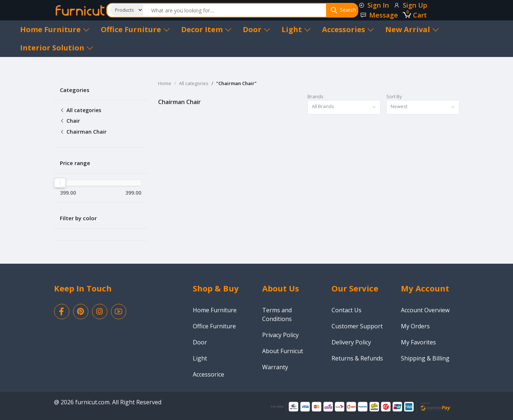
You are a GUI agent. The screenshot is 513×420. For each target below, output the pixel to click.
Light (296, 29)
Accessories (348, 29)
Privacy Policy (280, 335)
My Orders (415, 326)
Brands (315, 96)
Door (257, 29)
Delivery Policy (351, 342)
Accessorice (208, 374)
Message (379, 15)
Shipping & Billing (425, 358)
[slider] (60, 183)
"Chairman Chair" (236, 83)
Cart (415, 15)
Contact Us (347, 310)
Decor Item (206, 29)
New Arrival (412, 29)
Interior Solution (57, 48)
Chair (70, 121)
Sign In (374, 5)
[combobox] (344, 107)
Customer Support (357, 326)
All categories (81, 110)
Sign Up (410, 5)
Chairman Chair (83, 132)
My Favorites (418, 342)
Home (165, 83)
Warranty (275, 367)
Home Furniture (55, 29)
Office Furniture (135, 29)
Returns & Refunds (357, 358)
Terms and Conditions (277, 314)
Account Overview (425, 310)
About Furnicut (283, 351)
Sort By (394, 96)
